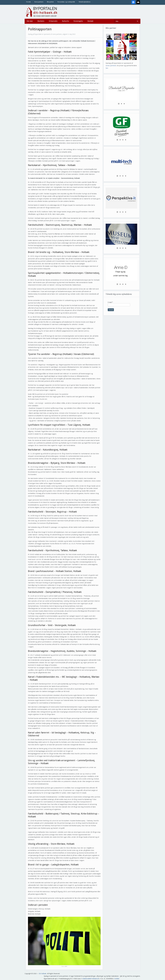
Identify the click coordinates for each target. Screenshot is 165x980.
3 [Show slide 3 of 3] (124, 104)
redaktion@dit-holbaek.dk (91, 979)
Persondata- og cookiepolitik (66, 2)
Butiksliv (41, 21)
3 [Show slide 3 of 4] (123, 140)
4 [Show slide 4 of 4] (126, 140)
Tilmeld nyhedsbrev (84, 2)
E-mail (110, 302)
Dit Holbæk (43, 974)
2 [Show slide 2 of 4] (120, 140)
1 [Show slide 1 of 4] (117, 140)
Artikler (117, 979)
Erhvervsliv (53, 21)
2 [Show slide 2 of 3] (121, 104)
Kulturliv (66, 21)
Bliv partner (50, 2)
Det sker (30, 21)
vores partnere (111, 66)
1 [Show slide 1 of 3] (119, 104)
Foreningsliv (78, 21)
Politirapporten (40, 29)
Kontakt (90, 21)
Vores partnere (39, 2)
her (107, 68)
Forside (28, 2)
